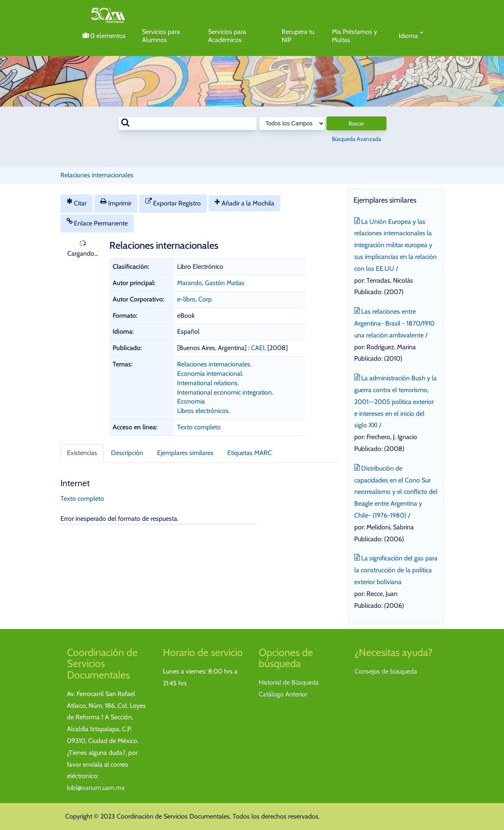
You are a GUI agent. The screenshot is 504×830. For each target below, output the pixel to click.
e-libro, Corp (194, 299)
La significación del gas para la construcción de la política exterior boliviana (396, 569)
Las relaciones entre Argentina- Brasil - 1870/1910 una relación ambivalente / (394, 322)
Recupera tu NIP (298, 36)
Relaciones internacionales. (214, 364)
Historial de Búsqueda (289, 682)
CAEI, (259, 348)
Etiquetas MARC (250, 453)
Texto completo (199, 427)
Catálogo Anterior (283, 694)
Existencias (82, 453)
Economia (191, 401)
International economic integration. (225, 392)
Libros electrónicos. (203, 411)
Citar (77, 202)
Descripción (127, 453)
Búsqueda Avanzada (356, 139)
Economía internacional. (210, 374)
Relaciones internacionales (97, 175)
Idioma (411, 36)
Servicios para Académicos (227, 36)
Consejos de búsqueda (386, 671)
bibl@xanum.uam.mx (96, 788)
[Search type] (292, 123)
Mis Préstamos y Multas (354, 36)
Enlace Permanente (97, 222)
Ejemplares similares (185, 453)
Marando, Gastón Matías (211, 283)
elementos (104, 36)
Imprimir (116, 202)
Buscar (356, 123)
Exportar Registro (173, 202)
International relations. (208, 383)
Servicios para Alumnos (161, 36)
